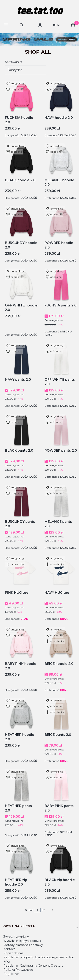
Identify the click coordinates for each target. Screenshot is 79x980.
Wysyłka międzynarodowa (22, 941)
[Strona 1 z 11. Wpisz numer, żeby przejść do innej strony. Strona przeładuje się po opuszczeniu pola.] (37, 910)
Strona (29, 910)
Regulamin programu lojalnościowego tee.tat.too (39, 957)
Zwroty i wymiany (16, 937)
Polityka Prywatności (18, 970)
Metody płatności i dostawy (23, 945)
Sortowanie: (13, 62)
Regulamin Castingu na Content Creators (33, 966)
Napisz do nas (13, 953)
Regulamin (11, 974)
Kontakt (9, 949)
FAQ (6, 961)
